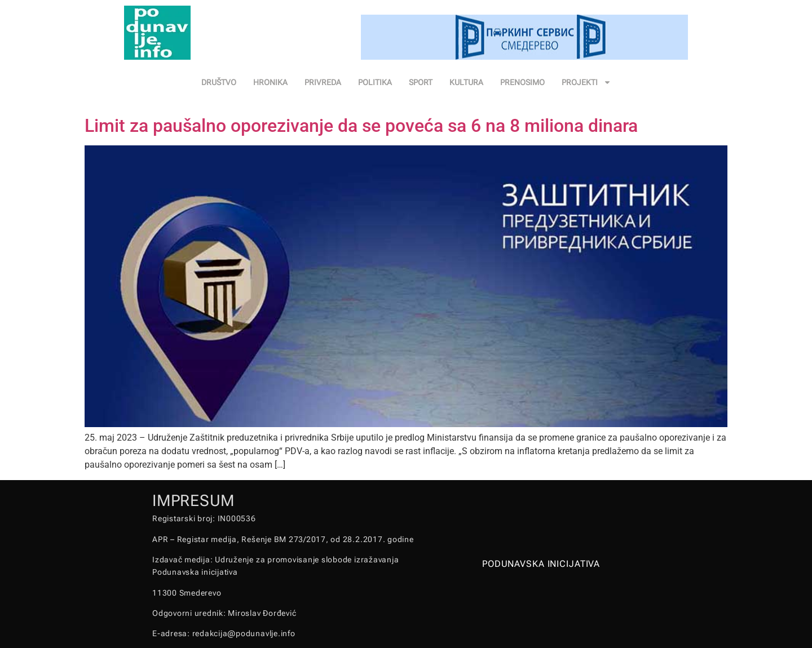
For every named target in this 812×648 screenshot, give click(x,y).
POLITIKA (375, 82)
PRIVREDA (323, 82)
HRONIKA (270, 82)
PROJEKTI (586, 82)
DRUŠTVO (219, 82)
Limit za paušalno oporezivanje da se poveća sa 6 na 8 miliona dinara (361, 126)
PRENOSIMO (522, 82)
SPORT (421, 82)
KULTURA (466, 82)
